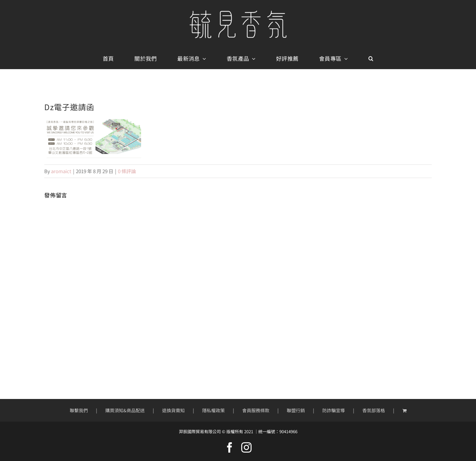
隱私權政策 (213, 410)
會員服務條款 (256, 410)
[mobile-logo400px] (238, 13)
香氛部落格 (374, 410)
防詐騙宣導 (334, 410)
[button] (371, 59)
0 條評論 (127, 171)
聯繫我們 (79, 410)
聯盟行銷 (296, 410)
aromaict (61, 171)
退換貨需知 (173, 410)
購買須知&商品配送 (125, 410)
